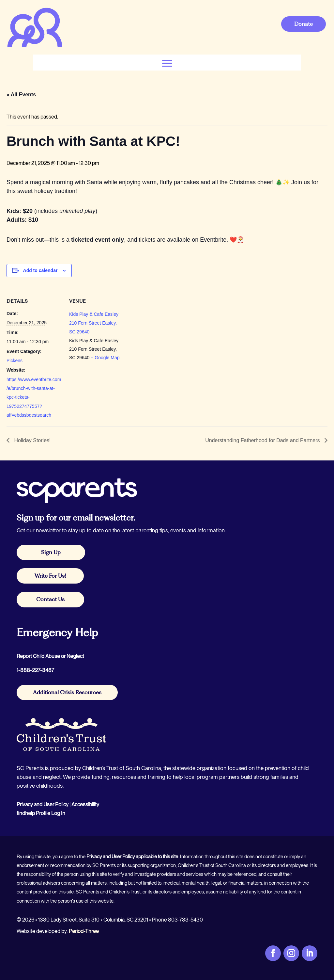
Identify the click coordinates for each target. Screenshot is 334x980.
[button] (167, 63)
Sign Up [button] (51, 552)
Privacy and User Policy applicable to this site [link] (132, 857)
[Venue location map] (166, 333)
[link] (35, 46)
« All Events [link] (21, 95)
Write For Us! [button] (50, 576)
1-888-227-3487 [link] (35, 670)
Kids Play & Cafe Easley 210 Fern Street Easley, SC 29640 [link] (94, 323)
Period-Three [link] (84, 931)
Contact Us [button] (50, 599)
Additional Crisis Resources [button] (67, 692)
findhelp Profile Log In (41, 813)
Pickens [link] (15, 361)
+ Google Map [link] (105, 358)
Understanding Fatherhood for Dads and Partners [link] (263, 440)
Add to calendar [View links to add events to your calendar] (40, 270)
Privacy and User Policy (43, 804)
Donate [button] (304, 24)
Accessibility (85, 804)
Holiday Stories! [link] (32, 440)
